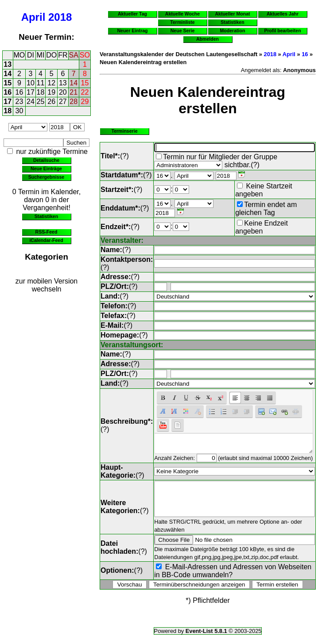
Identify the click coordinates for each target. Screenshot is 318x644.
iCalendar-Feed (46, 240)
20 (63, 92)
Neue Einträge (46, 169)
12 (51, 83)
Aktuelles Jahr (283, 14)
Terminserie (124, 131)
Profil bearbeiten (282, 31)
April (33, 17)
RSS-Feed (47, 232)
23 (19, 102)
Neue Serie (183, 31)
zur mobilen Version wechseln (47, 285)
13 (8, 64)
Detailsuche (46, 160)
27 (63, 102)
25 (41, 102)
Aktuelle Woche (182, 14)
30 (19, 111)
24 (31, 102)
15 (8, 83)
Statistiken (46, 216)
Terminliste (182, 22)
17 (31, 92)
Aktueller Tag (132, 14)
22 (85, 92)
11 (41, 83)
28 (74, 102)
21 (74, 92)
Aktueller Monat (232, 14)
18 (41, 92)
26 (51, 102)
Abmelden (207, 39)
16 (8, 92)
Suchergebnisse (46, 177)
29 (85, 102)
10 (31, 83)
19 (51, 92)
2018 (60, 17)
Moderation (233, 31)
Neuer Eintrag (132, 31)
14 (8, 74)
